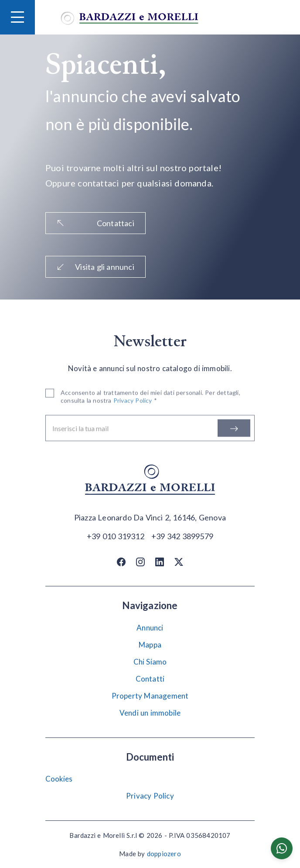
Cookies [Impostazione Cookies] (59, 779)
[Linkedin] (160, 562)
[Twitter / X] (179, 562)
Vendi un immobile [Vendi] (150, 713)
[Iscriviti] (234, 430)
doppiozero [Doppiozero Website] (164, 854)
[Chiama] (116, 536)
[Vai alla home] (130, 17)
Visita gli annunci (95, 267)
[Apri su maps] (150, 518)
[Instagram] (140, 562)
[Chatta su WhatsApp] (282, 848)
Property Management (150, 696)
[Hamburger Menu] (17, 17)
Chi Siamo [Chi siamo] (150, 662)
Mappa (150, 645)
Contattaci (95, 223)
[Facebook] (121, 562)
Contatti (150, 679)
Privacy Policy (150, 796)
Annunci (150, 628)
